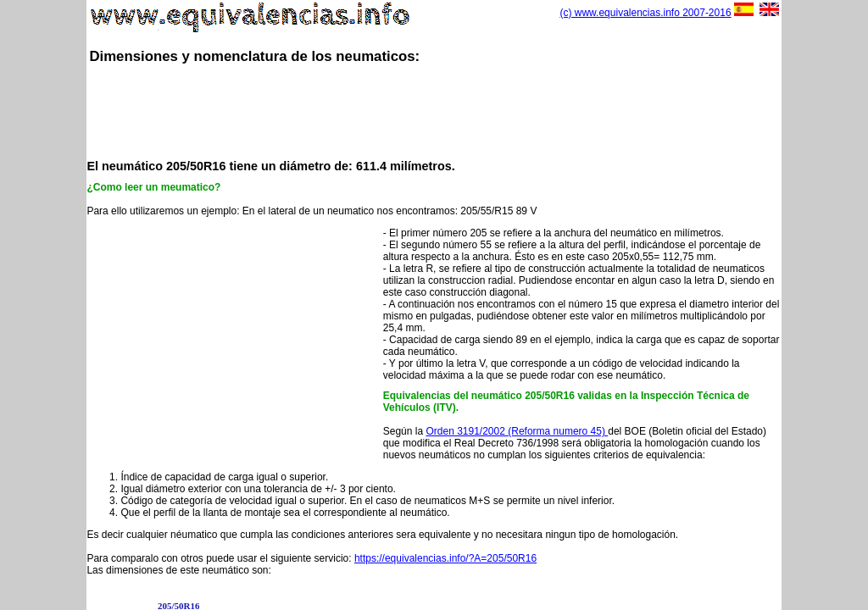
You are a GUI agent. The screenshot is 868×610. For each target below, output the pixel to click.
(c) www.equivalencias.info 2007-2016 (645, 13)
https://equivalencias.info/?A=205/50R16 (445, 558)
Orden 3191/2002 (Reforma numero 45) (517, 431)
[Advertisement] (434, 110)
